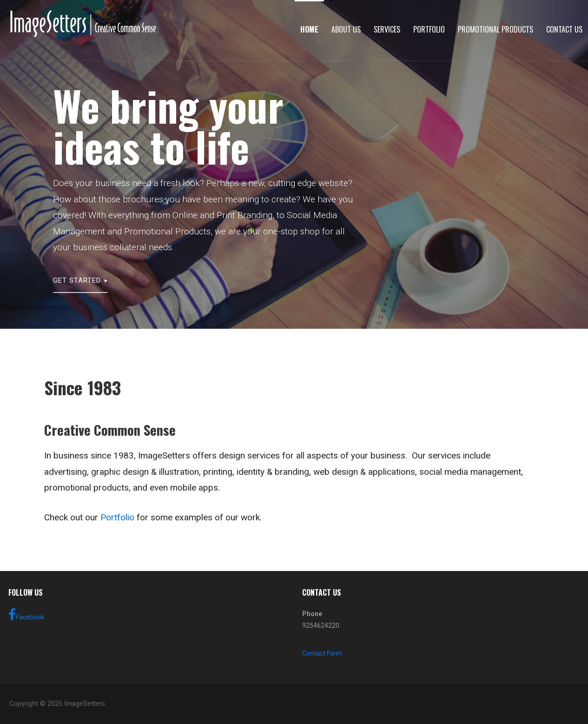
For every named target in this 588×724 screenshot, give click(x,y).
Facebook (26, 615)
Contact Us (564, 29)
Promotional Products (496, 29)
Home (309, 29)
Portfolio (429, 29)
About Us (346, 29)
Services (387, 29)
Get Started (77, 280)
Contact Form (322, 653)
